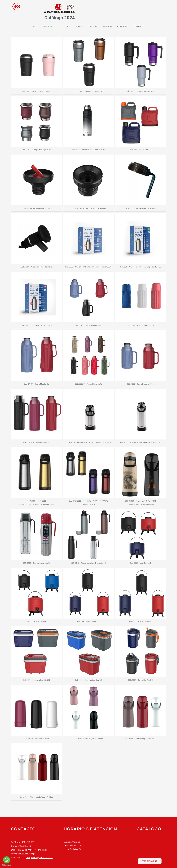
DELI (68, 26)
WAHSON (107, 26)
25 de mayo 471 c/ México (35, 849)
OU (59, 26)
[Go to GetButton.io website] (7, 865)
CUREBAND (123, 26)
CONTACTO (139, 26)
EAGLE (79, 26)
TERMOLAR (47, 26)
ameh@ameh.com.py (26, 852)
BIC (34, 26)
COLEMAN (92, 26)
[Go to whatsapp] (7, 860)
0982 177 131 (25, 845)
